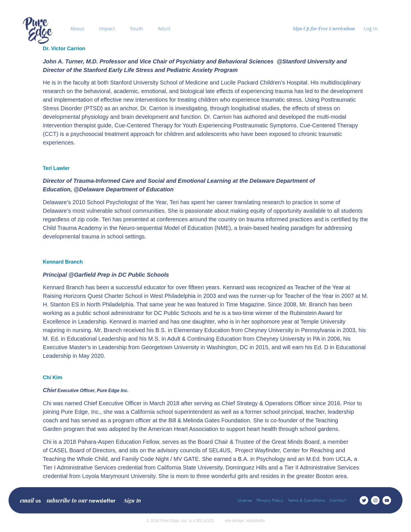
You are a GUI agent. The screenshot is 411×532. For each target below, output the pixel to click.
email (30, 500)
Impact (107, 28)
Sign (132, 500)
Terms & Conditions (306, 500)
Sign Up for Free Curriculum (324, 28)
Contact (338, 500)
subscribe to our (81, 500)
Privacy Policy (270, 500)
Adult (164, 28)
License (245, 500)
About (77, 28)
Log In (370, 28)
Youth (136, 28)
